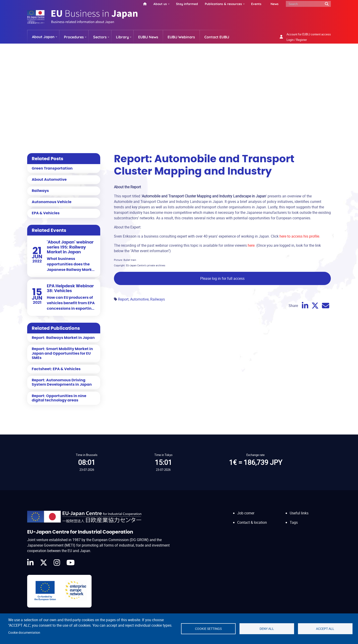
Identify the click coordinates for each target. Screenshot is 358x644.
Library (122, 37)
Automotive (139, 299)
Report (123, 299)
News (275, 4)
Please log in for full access (222, 278)
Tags (294, 522)
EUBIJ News (148, 37)
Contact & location (252, 522)
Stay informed (187, 4)
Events (256, 4)
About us (160, 4)
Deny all (267, 629)
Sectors (100, 37)
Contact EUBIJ (217, 37)
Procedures (74, 37)
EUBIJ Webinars (181, 37)
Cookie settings (208, 629)
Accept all (325, 629)
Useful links (299, 513)
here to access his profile (299, 236)
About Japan (43, 37)
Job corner (246, 513)
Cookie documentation (24, 633)
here (251, 245)
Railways (158, 299)
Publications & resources (223, 4)
